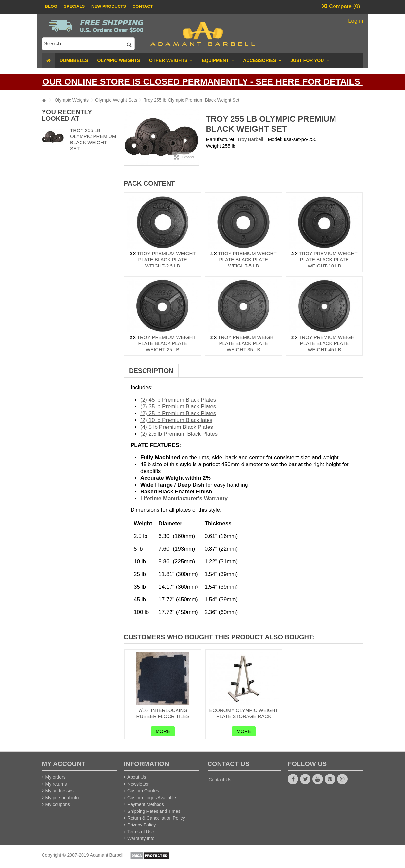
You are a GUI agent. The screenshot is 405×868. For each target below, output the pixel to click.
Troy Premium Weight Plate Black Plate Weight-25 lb (166, 343)
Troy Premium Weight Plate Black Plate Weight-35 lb (247, 343)
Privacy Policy (141, 825)
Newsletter (138, 784)
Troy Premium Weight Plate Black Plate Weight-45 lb (328, 343)
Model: (275, 139)
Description (151, 371)
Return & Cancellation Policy (156, 818)
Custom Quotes (143, 791)
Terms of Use (141, 832)
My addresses (60, 791)
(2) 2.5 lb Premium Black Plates (179, 434)
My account (64, 764)
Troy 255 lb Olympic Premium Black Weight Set (93, 139)
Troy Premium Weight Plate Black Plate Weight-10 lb (328, 260)
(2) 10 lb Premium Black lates (176, 420)
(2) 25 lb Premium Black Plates (178, 413)
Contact (143, 6)
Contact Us (220, 780)
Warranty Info (141, 838)
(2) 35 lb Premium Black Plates (178, 407)
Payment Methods (146, 804)
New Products (109, 6)
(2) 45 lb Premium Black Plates (178, 400)
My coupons (58, 804)
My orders (56, 777)
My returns (56, 784)
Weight (213, 146)
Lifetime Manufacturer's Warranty (184, 498)
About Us (137, 777)
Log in (355, 21)
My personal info (62, 798)
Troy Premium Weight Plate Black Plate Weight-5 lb (247, 260)
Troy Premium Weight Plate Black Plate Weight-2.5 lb (166, 260)
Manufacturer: (221, 139)
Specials (74, 6)
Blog (51, 6)
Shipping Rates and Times (154, 811)
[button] (310, 61)
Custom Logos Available (152, 798)
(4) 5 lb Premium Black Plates (177, 427)
